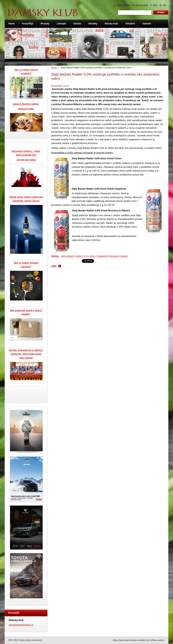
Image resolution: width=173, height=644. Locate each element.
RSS (155, 5)
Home (54, 68)
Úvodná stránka (123, 5)
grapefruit (102, 256)
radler (79, 256)
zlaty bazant (67, 256)
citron (93, 256)
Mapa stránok (142, 5)
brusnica (114, 256)
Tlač (164, 5)
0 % (86, 256)
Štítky (55, 256)
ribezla (124, 256)
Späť (54, 266)
